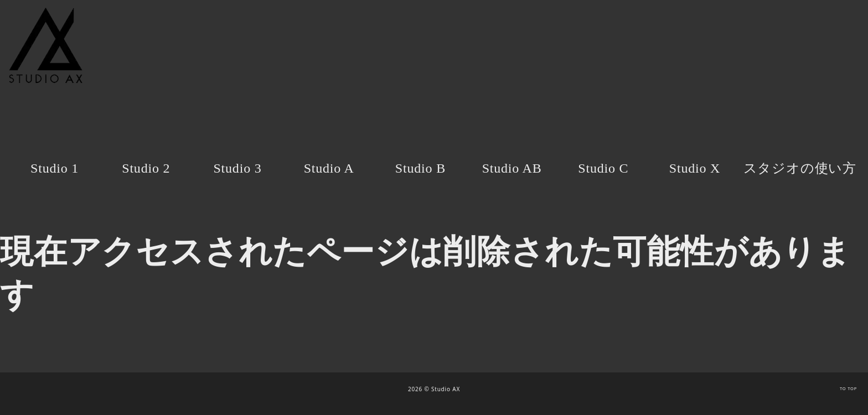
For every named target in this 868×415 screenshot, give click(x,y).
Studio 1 (55, 168)
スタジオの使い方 (800, 168)
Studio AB (512, 168)
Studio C (603, 168)
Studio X (695, 168)
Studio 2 (146, 168)
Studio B (420, 168)
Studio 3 (237, 168)
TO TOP (848, 388)
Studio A (329, 168)
